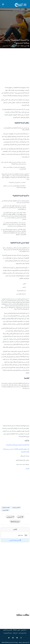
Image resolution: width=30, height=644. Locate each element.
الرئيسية (27, 10)
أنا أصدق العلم (12, 642)
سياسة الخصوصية (8, 633)
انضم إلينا (15, 633)
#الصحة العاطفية (6, 507)
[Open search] (3, 4)
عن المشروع (24, 630)
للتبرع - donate (17, 630)
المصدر (27, 468)
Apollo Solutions (5, 642)
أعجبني (20, 517)
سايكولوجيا (22, 10)
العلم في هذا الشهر (8, 630)
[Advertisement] (15, 69)
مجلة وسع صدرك (22, 633)
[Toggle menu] (25, 5)
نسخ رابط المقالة (15, 521)
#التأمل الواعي (5, 510)
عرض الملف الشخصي (14, 540)
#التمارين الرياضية (16, 507)
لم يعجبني (10, 517)
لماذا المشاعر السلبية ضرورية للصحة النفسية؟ (18, 445)
